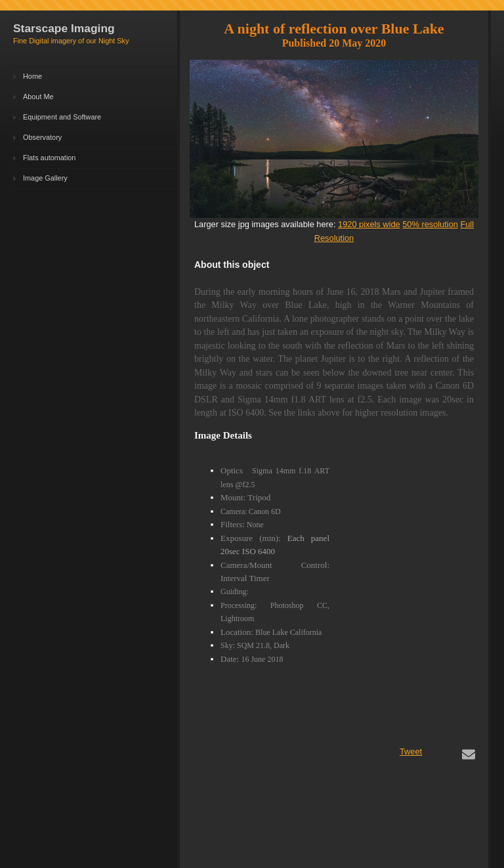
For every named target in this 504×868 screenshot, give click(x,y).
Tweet (411, 751)
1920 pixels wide (369, 224)
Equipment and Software (62, 117)
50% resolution (430, 224)
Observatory (42, 137)
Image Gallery (45, 178)
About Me (38, 97)
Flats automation (49, 158)
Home (32, 76)
